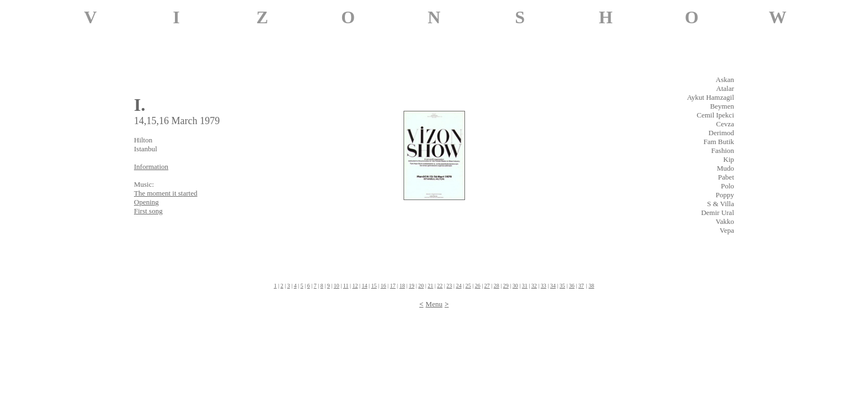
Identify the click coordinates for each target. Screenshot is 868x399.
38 (591, 286)
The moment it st (166, 193)
